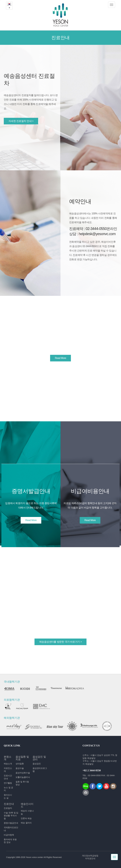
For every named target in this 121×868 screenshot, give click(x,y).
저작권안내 (90, 858)
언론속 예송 (26, 818)
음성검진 (37, 764)
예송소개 (8, 764)
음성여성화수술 (23, 773)
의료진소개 (8, 770)
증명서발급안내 (11, 823)
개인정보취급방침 (90, 856)
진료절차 (8, 808)
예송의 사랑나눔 (27, 812)
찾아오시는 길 (8, 796)
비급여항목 (9, 835)
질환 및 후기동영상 (22, 783)
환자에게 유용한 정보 (10, 841)
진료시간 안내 (8, 777)
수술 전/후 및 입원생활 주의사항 (11, 816)
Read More (60, 358)
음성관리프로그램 (40, 770)
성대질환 (20, 764)
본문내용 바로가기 (0, 0)
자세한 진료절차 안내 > (21, 121)
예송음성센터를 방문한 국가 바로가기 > (60, 642)
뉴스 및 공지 (8, 789)
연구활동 (8, 783)
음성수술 (20, 768)
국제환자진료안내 (11, 829)
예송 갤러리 (26, 823)
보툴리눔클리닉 (23, 777)
